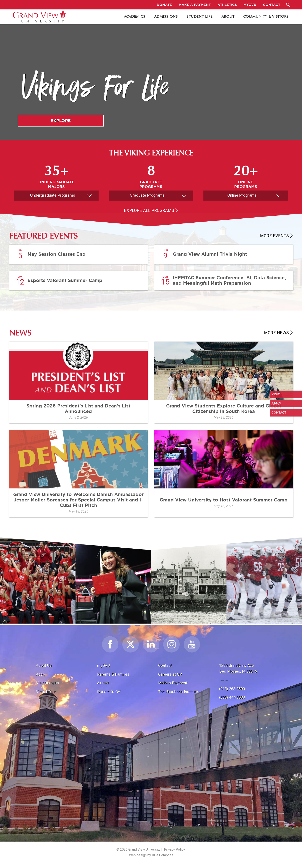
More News (276, 333)
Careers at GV (170, 674)
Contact (165, 665)
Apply (41, 674)
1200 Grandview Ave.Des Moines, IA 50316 (238, 668)
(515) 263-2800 (232, 689)
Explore (61, 121)
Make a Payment (173, 683)
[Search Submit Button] (288, 5)
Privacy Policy (174, 849)
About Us (44, 665)
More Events (274, 236)
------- (224, 680)
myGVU (103, 665)
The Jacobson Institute (178, 692)
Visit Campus (48, 683)
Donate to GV (109, 692)
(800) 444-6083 (232, 697)
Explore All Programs (149, 210)
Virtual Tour (46, 692)
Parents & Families (113, 674)
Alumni (103, 683)
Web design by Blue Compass (151, 855)
